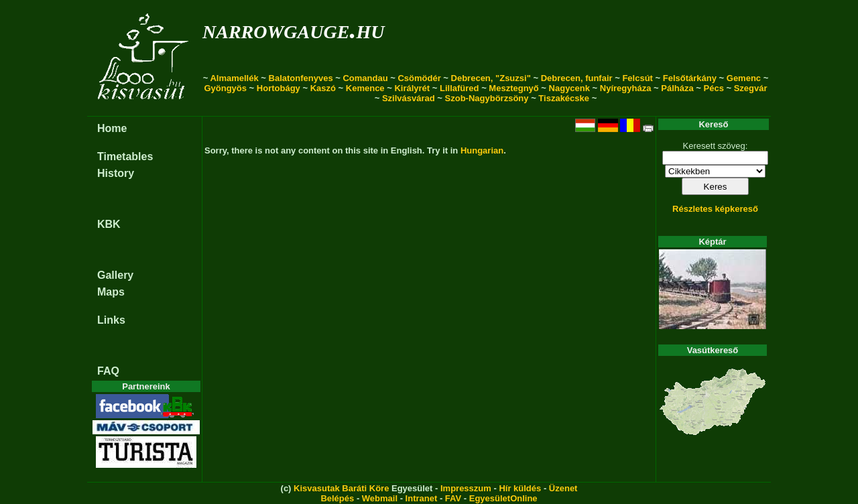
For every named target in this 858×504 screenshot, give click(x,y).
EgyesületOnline (503, 498)
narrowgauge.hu (293, 29)
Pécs (714, 88)
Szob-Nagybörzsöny (487, 98)
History (116, 173)
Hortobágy (279, 88)
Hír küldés (520, 488)
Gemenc (744, 78)
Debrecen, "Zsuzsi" (491, 78)
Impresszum (466, 488)
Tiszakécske (564, 98)
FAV (453, 498)
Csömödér (419, 78)
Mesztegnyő (513, 88)
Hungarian (482, 150)
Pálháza (677, 88)
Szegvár (751, 88)
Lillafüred (459, 88)
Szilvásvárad (409, 98)
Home (112, 128)
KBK (109, 224)
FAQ (108, 371)
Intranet (422, 498)
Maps (111, 292)
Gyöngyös (225, 88)
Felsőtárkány (690, 78)
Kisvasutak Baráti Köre (341, 488)
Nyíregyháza (626, 88)
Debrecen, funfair (577, 78)
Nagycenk (569, 88)
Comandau (365, 78)
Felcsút (637, 78)
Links (111, 320)
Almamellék (234, 78)
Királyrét (412, 88)
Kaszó (323, 88)
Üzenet (563, 488)
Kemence (365, 88)
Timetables (125, 156)
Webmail (380, 498)
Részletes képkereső (715, 209)
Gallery (115, 275)
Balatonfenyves (301, 78)
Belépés (337, 498)
